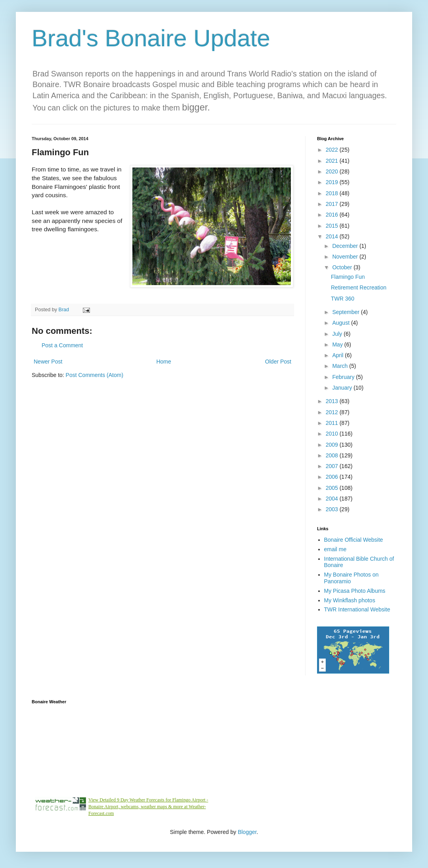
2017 (333, 204)
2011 (333, 423)
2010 (333, 434)
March (341, 366)
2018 (333, 193)
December (346, 246)
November (346, 257)
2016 (333, 215)
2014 (333, 236)
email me (335, 549)
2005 (333, 488)
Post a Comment (62, 345)
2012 (333, 412)
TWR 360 (343, 299)
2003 (333, 509)
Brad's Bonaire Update (151, 38)
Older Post (278, 362)
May (338, 345)
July (338, 334)
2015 (333, 226)
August (341, 323)
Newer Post (48, 362)
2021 (333, 161)
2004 (333, 499)
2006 (333, 477)
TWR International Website (357, 609)
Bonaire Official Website (354, 540)
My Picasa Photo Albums (355, 591)
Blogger (247, 832)
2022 (333, 150)
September (346, 312)
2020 (333, 171)
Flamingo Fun (348, 277)
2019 (333, 182)
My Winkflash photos (350, 600)
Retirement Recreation (359, 287)
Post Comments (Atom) (95, 375)
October (343, 267)
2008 (333, 455)
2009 (333, 445)
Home (163, 362)
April (338, 355)
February (344, 377)
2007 (333, 466)
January (343, 388)
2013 (333, 401)
